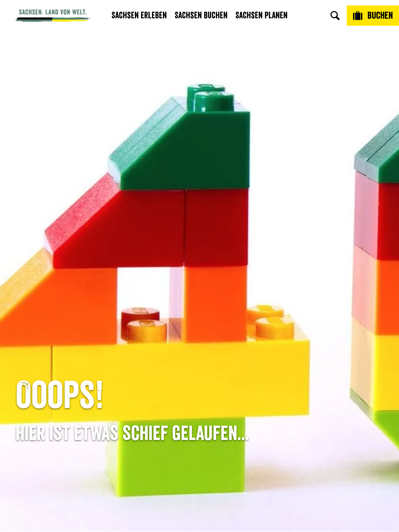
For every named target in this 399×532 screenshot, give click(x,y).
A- (185, 518)
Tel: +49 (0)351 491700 (87, 328)
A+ (207, 518)
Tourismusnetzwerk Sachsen (312, 385)
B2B (199, 367)
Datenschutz (312, 367)
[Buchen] (373, 16)
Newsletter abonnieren (199, 340)
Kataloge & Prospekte (200, 380)
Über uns (312, 328)
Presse (200, 354)
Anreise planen (200, 328)
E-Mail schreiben (87, 340)
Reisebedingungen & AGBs (312, 403)
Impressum (312, 354)
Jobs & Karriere (312, 340)
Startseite (27, 292)
